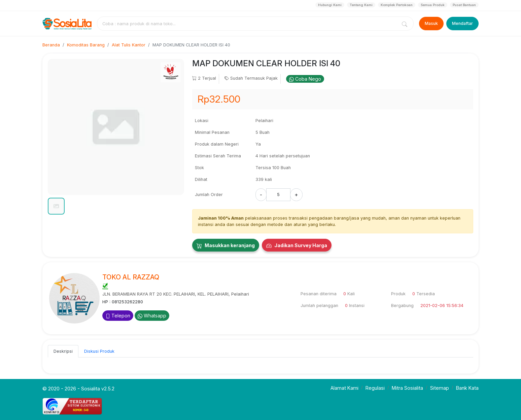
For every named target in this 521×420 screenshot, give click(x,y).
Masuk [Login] (431, 23)
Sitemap (440, 388)
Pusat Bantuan (464, 5)
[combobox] (248, 24)
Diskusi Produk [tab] (99, 351)
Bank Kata (467, 388)
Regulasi (375, 388)
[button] (56, 206)
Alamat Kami (344, 388)
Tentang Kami (361, 5)
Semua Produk (433, 5)
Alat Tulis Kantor (129, 45)
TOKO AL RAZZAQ (131, 277)
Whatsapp (152, 316)
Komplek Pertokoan (397, 5)
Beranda (51, 45)
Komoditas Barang (86, 45)
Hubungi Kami (330, 5)
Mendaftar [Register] (462, 23)
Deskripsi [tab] (63, 351)
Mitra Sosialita (407, 388)
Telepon (118, 316)
